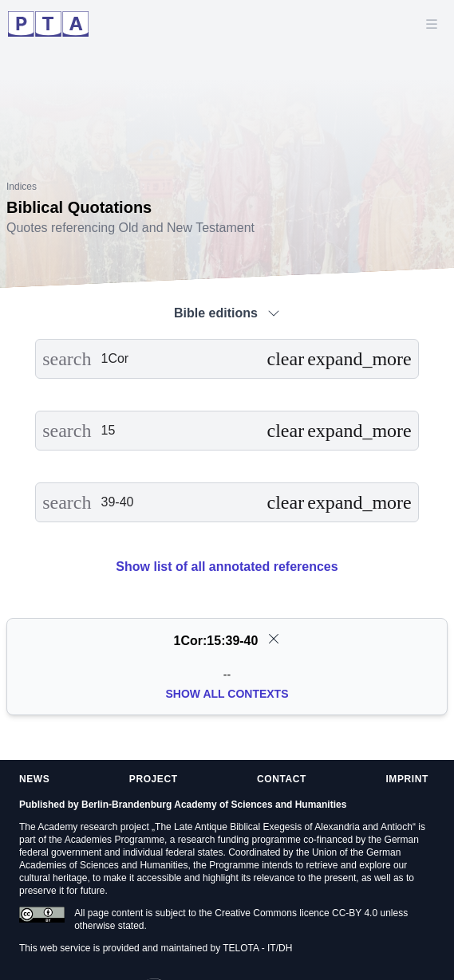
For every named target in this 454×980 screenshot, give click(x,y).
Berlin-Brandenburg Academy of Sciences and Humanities (214, 805)
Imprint (407, 779)
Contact (282, 779)
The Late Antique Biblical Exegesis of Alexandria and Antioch (284, 827)
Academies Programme (114, 840)
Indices (22, 187)
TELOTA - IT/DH (257, 948)
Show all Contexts (227, 694)
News (34, 779)
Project (154, 779)
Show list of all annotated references (227, 567)
